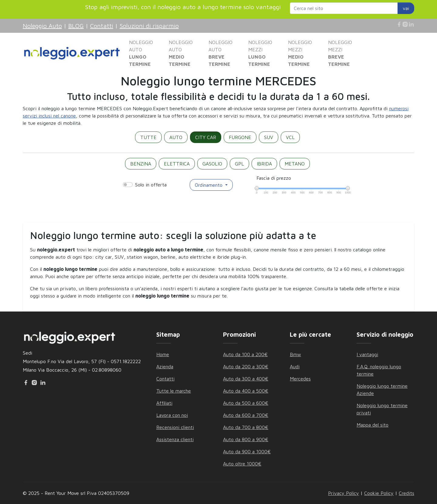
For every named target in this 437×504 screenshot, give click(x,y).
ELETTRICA (177, 164)
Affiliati (164, 403)
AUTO (176, 137)
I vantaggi (367, 354)
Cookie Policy (379, 493)
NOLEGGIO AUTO (141, 53)
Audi (295, 366)
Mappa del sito (373, 425)
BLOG (76, 26)
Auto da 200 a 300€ (246, 366)
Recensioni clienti (175, 427)
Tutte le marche (174, 391)
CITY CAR (206, 137)
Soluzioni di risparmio (149, 26)
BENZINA (141, 164)
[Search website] (344, 8)
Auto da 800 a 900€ (246, 439)
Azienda (165, 366)
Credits (407, 493)
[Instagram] (405, 24)
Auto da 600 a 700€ (246, 415)
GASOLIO (212, 164)
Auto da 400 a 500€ (246, 391)
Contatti (102, 26)
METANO (295, 164)
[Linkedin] (411, 24)
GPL (239, 164)
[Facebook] (399, 24)
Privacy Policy (344, 493)
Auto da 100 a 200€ (245, 354)
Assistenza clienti (175, 439)
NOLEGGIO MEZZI (260, 53)
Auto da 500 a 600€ (246, 403)
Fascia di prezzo (274, 178)
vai (406, 8)
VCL (290, 137)
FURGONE (240, 137)
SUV (269, 137)
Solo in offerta (151, 185)
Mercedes (300, 379)
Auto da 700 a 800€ (246, 427)
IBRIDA (264, 164)
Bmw (295, 354)
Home (163, 354)
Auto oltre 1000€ (242, 464)
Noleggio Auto (42, 26)
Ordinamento (209, 185)
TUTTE (148, 137)
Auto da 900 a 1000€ (247, 451)
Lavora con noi (172, 415)
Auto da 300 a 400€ (246, 379)
